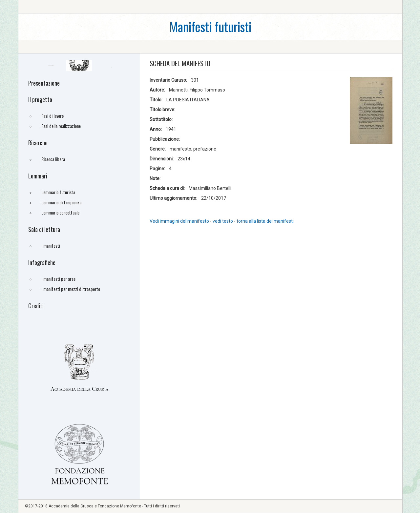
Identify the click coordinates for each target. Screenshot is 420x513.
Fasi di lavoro (52, 116)
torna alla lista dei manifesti (265, 221)
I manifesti (51, 246)
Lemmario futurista (58, 192)
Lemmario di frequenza (61, 202)
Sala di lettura (44, 229)
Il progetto (40, 99)
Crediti (36, 306)
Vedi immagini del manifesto (179, 221)
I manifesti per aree (58, 279)
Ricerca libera (53, 159)
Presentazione (44, 83)
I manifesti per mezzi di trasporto (71, 289)
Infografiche (42, 262)
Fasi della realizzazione (61, 126)
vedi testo (223, 221)
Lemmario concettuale (60, 212)
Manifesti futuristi (210, 26)
